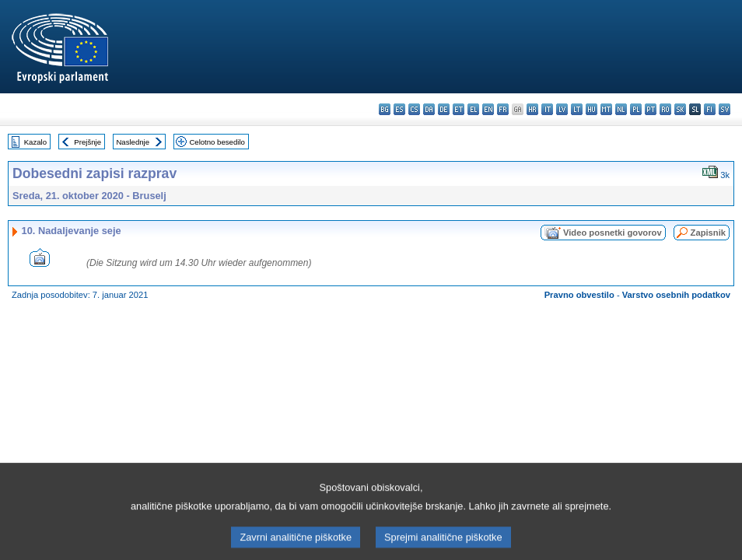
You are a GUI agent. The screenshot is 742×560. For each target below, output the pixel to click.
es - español (399, 109)
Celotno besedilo (217, 142)
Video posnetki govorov (612, 233)
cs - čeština (414, 109)
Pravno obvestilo (579, 295)
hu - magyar (591, 109)
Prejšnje (87, 142)
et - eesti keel (458, 109)
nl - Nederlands (621, 109)
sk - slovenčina (680, 109)
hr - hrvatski (532, 109)
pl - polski (636, 109)
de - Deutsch (444, 109)
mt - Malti (606, 109)
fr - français (503, 109)
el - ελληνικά (473, 109)
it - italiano (547, 109)
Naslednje (133, 142)
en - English (488, 109)
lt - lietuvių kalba (577, 109)
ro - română (665, 109)
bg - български (385, 109)
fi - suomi (710, 109)
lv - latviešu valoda (562, 109)
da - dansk (429, 109)
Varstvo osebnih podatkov (676, 295)
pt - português (651, 109)
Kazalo (35, 142)
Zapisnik (708, 233)
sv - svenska (724, 109)
